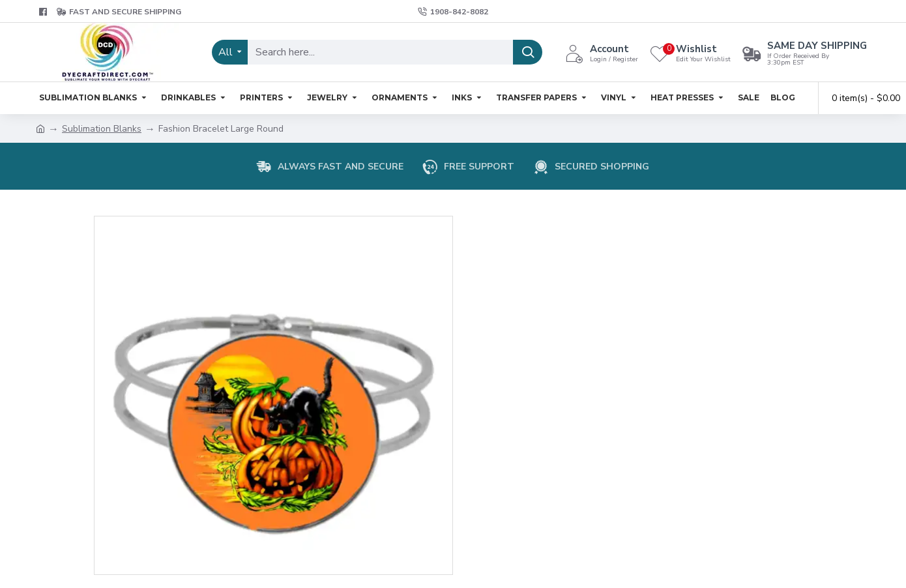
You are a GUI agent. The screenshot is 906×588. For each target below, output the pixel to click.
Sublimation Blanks (102, 129)
